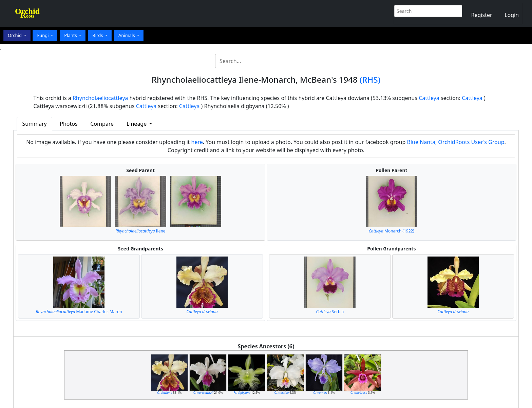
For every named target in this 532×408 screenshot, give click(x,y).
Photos (69, 124)
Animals (127, 35)
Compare (102, 124)
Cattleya (429, 98)
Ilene (141, 231)
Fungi (43, 35)
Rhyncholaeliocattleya (100, 98)
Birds (98, 35)
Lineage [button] (137, 124)
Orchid (15, 35)
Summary (34, 124)
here (197, 142)
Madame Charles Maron (79, 312)
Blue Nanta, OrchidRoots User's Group (456, 142)
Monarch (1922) (392, 231)
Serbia (330, 312)
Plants (71, 35)
